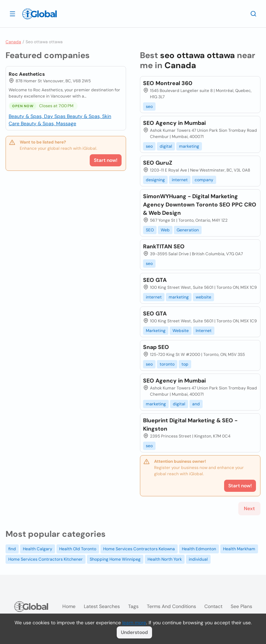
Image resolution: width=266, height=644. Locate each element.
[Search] (254, 13)
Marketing (156, 331)
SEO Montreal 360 (168, 83)
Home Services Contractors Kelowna (139, 549)
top (185, 364)
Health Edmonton (199, 549)
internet (180, 180)
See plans (241, 606)
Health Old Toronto (78, 549)
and (196, 404)
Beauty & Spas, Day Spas (38, 116)
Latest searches (102, 606)
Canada (13, 42)
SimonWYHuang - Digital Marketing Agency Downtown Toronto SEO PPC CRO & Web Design (200, 205)
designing (155, 180)
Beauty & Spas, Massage (48, 123)
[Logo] (39, 14)
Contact (213, 606)
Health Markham (239, 549)
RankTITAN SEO (164, 246)
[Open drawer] (12, 13)
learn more (134, 623)
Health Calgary (38, 549)
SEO (150, 230)
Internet (204, 331)
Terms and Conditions (171, 606)
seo (149, 107)
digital (166, 146)
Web (165, 230)
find (12, 549)
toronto (167, 364)
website (203, 297)
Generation (188, 230)
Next (249, 508)
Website (181, 331)
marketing (189, 146)
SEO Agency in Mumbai (174, 123)
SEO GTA (155, 280)
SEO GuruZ (158, 163)
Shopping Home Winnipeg (115, 559)
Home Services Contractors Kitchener (46, 559)
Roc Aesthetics (27, 74)
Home (69, 606)
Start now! (106, 160)
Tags (133, 606)
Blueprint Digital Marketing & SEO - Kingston (190, 425)
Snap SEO (156, 347)
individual (198, 559)
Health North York (165, 559)
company (204, 180)
